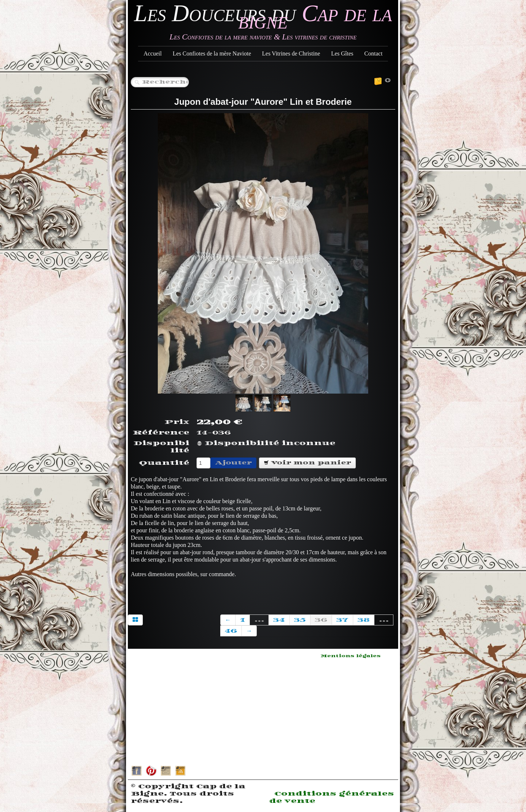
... (259, 620)
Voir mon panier (307, 463)
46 (231, 631)
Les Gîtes (342, 53)
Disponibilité (161, 447)
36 (321, 620)
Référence (161, 433)
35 (300, 620)
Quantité (164, 463)
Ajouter (233, 463)
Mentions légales (351, 656)
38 (364, 620)
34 (279, 620)
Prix (177, 422)
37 (342, 620)
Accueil (153, 53)
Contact (373, 53)
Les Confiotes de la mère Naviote (212, 53)
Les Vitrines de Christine (291, 53)
